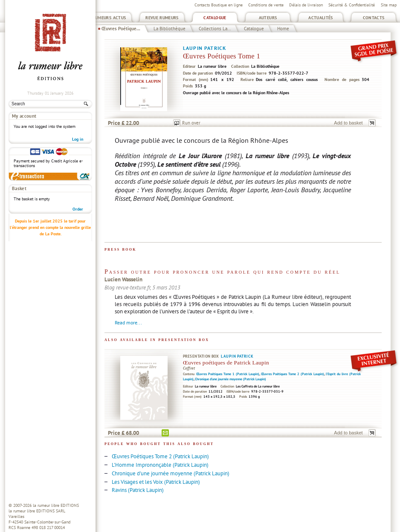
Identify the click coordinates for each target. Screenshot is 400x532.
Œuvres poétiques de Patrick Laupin (226, 363)
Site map (389, 5)
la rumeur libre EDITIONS (56, 505)
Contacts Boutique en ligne (219, 5)
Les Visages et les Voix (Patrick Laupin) (156, 482)
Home (283, 29)
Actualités (321, 18)
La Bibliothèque (170, 29)
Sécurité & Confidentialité (352, 5)
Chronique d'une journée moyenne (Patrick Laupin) (230, 379)
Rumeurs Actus (109, 18)
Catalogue (215, 18)
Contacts (374, 18)
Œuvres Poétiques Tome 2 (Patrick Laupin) (293, 374)
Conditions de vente (266, 5)
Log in (78, 139)
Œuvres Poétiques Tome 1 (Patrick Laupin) (228, 374)
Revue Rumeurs (162, 18)
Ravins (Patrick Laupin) (138, 490)
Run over (191, 123)
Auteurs (268, 18)
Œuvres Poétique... (121, 29)
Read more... (128, 322)
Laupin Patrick (204, 48)
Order (78, 209)
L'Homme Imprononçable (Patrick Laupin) (160, 465)
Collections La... (215, 29)
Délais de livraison (306, 5)
